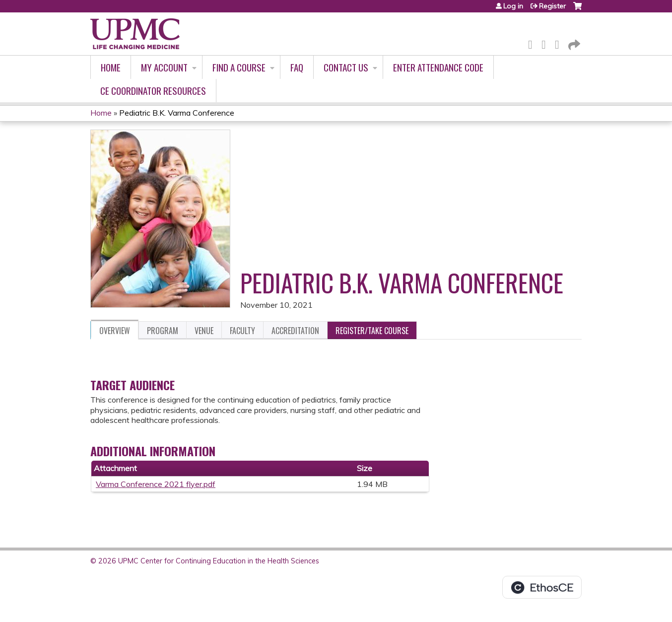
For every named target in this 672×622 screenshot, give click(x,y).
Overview (115, 331)
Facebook (533, 43)
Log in (513, 6)
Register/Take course (372, 331)
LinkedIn (560, 43)
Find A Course (239, 67)
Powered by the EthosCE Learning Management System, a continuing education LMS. (542, 587)
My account (164, 67)
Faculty (242, 331)
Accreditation (295, 331)
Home (111, 67)
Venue (204, 331)
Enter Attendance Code (438, 67)
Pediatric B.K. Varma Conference (177, 113)
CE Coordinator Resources (153, 91)
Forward (573, 43)
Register (552, 6)
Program (163, 331)
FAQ (297, 67)
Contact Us (346, 67)
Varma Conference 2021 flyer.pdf (156, 484)
